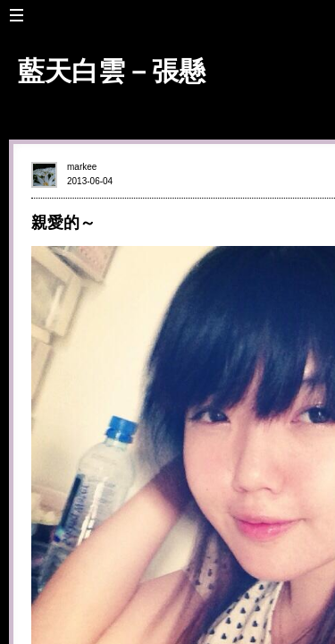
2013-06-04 (90, 181)
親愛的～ (63, 223)
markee (82, 167)
